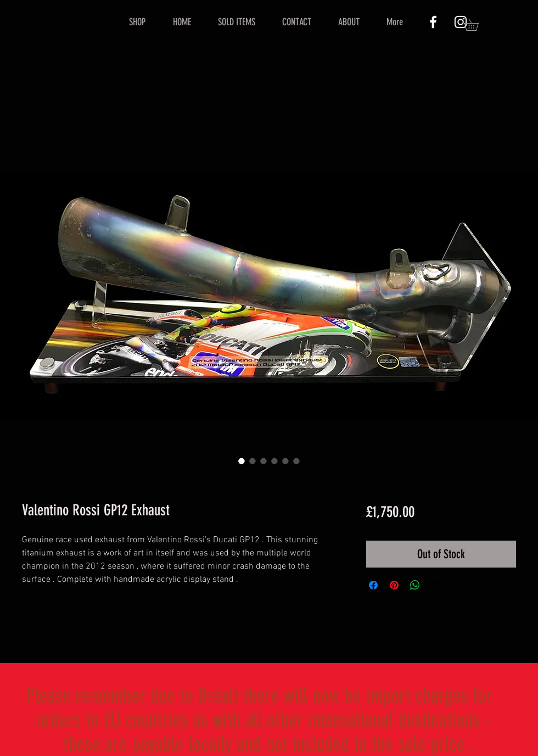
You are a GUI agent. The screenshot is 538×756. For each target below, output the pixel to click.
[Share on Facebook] (373, 585)
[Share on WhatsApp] (415, 585)
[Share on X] (436, 585)
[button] (477, 25)
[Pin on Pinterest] (394, 585)
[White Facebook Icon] (433, 22)
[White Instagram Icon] (461, 22)
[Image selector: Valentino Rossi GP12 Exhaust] (242, 461)
